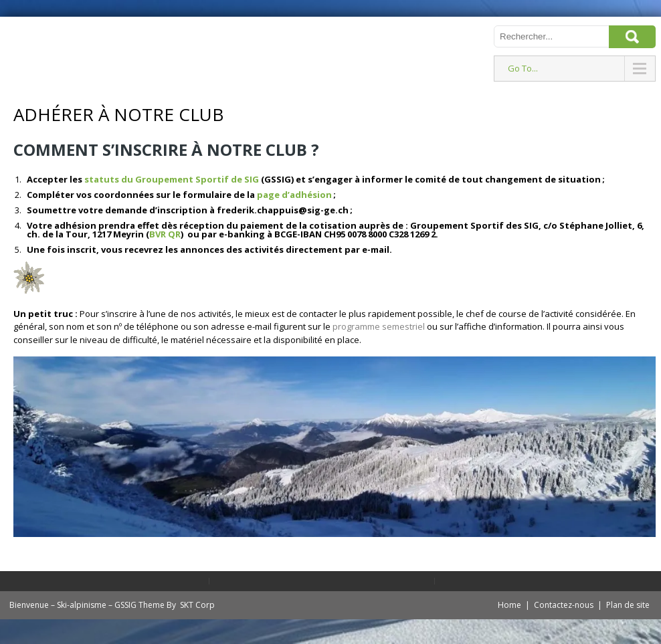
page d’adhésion (294, 195)
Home (509, 605)
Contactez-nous (564, 605)
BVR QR (165, 234)
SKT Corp (197, 605)
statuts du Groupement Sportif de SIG (172, 179)
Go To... (523, 68)
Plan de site (628, 605)
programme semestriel (380, 326)
